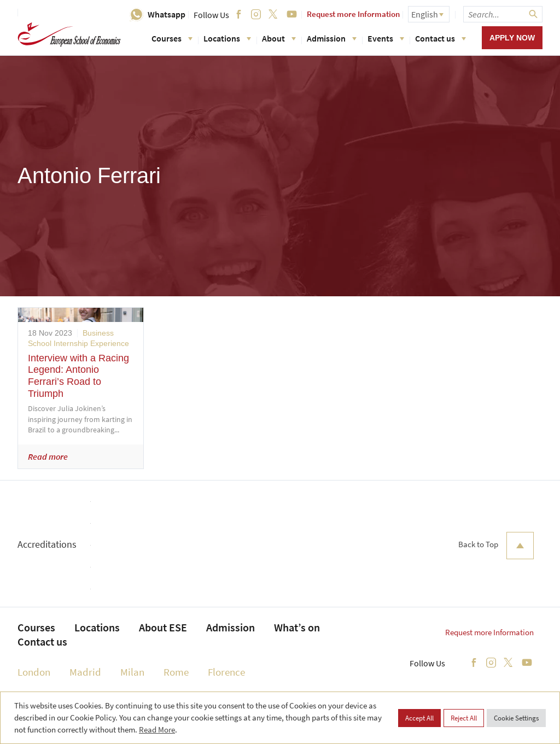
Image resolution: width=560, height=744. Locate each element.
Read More (157, 730)
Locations (227, 38)
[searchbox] (503, 14)
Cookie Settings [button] (516, 718)
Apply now (512, 38)
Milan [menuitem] (132, 672)
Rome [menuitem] (176, 672)
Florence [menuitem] (226, 672)
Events (386, 38)
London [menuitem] (34, 672)
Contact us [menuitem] (42, 642)
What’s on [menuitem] (297, 627)
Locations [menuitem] (97, 627)
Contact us (441, 38)
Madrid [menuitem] (85, 672)
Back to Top (496, 546)
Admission (332, 38)
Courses (172, 38)
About (279, 38)
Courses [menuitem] (36, 627)
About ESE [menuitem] (163, 627)
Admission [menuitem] (231, 627)
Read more (48, 456)
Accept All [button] (419, 718)
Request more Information (353, 14)
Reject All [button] (464, 718)
